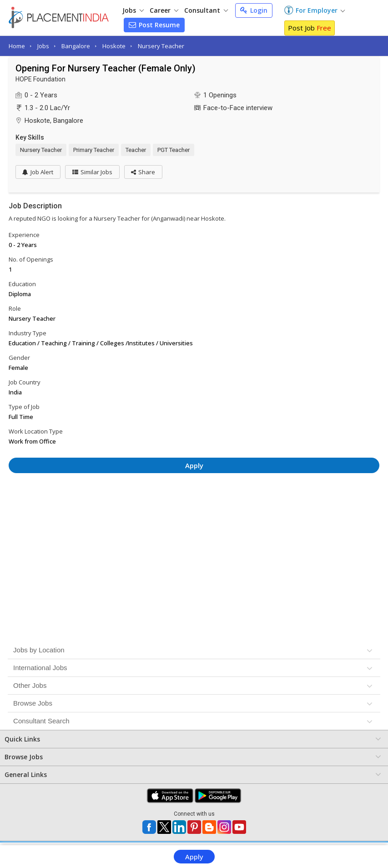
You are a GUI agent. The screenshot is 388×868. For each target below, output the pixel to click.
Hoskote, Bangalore (54, 121)
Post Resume (154, 25)
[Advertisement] (194, 505)
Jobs (133, 10)
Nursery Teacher (161, 46)
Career (164, 10)
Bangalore (76, 46)
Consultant (206, 10)
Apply (194, 857)
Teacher (136, 150)
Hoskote (114, 46)
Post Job (310, 28)
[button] (144, 172)
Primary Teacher (94, 150)
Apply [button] (194, 465)
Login (254, 10)
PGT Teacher (174, 150)
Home (17, 46)
